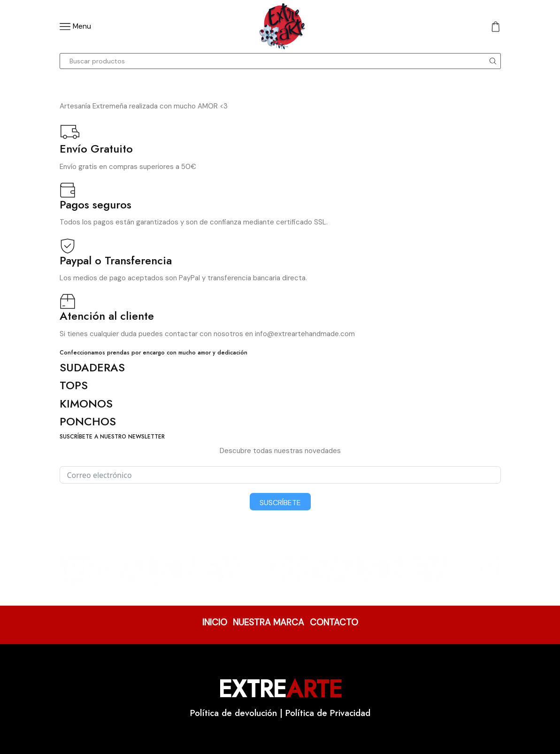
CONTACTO (334, 622)
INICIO (215, 622)
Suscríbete (280, 503)
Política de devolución (234, 713)
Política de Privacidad (328, 713)
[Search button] (493, 61)
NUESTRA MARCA (268, 622)
